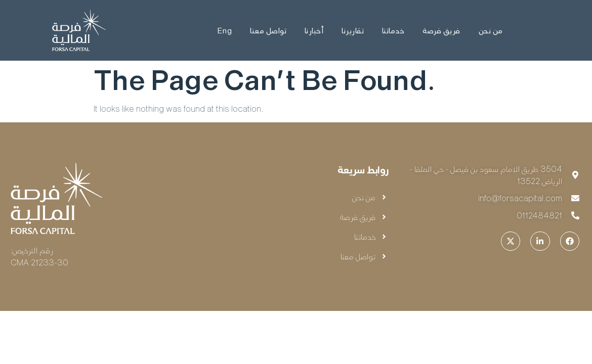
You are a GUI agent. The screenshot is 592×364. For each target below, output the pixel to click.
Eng (224, 30)
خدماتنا (393, 30)
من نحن (491, 30)
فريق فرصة (442, 30)
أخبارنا (314, 30)
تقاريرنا (353, 30)
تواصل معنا (268, 30)
